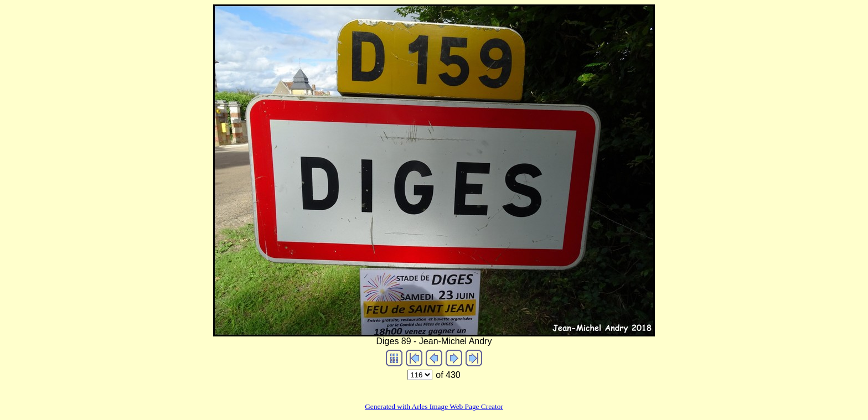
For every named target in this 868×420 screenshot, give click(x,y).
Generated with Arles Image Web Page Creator (434, 406)
